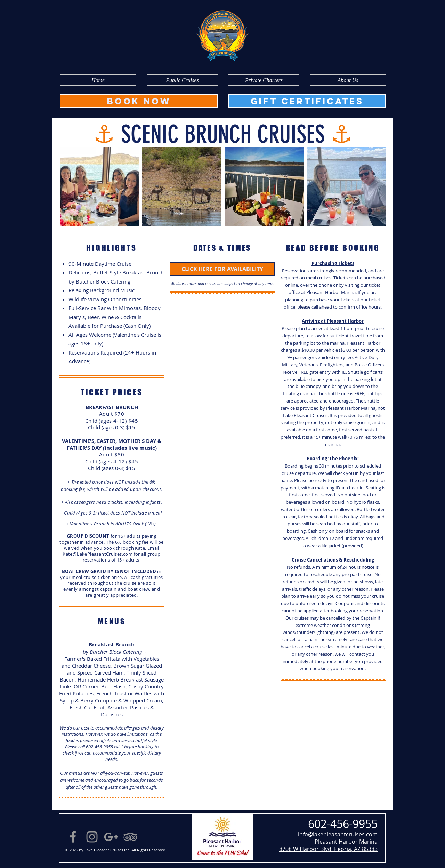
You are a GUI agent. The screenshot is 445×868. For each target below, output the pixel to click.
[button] (182, 80)
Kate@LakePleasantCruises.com (98, 554)
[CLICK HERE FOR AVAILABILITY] (222, 269)
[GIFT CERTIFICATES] (307, 101)
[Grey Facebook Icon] (73, 837)
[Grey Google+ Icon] (111, 837)
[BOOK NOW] (139, 101)
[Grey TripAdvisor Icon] (130, 837)
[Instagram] (92, 837)
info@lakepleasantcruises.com (338, 834)
